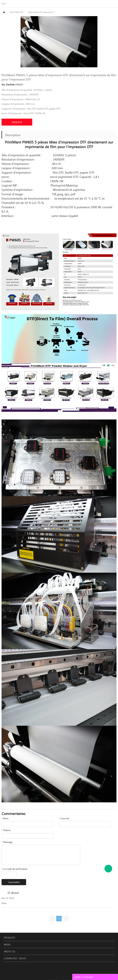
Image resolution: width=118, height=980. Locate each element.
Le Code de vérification (14, 869)
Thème (6, 830)
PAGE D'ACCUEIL (4, 12)
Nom (5, 818)
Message (7, 842)
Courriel (64, 818)
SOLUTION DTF (17, 12)
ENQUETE (17, 122)
